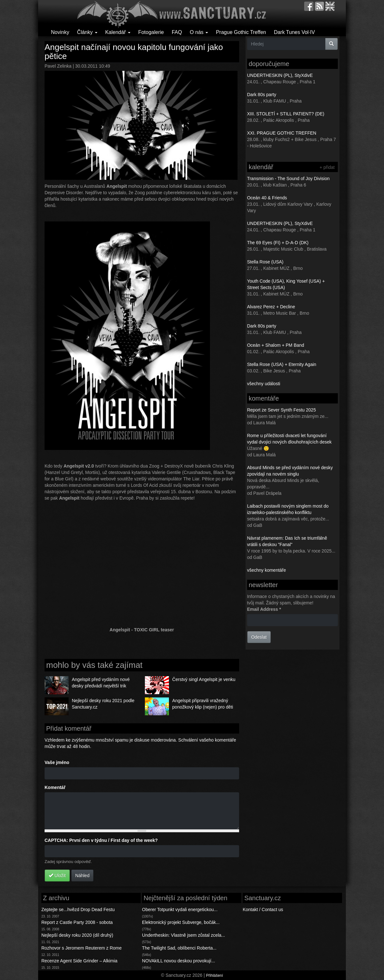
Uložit (57, 876)
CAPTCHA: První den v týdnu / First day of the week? (101, 840)
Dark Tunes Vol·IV (294, 32)
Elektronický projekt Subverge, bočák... (181, 922)
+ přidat (327, 167)
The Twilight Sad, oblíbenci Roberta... (179, 948)
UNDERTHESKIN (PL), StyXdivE (280, 75)
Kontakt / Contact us (263, 909)
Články (87, 32)
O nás (199, 32)
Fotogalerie (151, 32)
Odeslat (259, 637)
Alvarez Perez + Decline (271, 307)
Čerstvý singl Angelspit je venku (204, 679)
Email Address (264, 609)
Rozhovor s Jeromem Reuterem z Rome (82, 948)
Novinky (60, 32)
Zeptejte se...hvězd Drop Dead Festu (78, 909)
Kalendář (118, 32)
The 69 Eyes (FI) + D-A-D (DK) (278, 243)
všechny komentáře (267, 570)
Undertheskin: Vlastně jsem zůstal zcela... (184, 935)
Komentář (55, 787)
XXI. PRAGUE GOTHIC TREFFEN (282, 133)
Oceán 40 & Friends (267, 198)
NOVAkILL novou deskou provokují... (179, 961)
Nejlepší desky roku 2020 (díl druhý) (77, 935)
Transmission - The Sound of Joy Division (288, 179)
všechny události (264, 384)
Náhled (82, 876)
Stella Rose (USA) (265, 262)
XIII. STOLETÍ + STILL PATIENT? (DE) (286, 114)
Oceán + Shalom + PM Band (276, 345)
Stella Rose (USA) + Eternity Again (282, 364)
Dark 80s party (262, 95)
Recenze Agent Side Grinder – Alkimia (79, 961)
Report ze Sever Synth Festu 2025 (282, 410)
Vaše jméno (57, 762)
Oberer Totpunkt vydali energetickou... (180, 909)
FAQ (177, 32)
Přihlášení (215, 976)
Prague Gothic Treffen (241, 32)
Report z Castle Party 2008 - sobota (77, 922)
